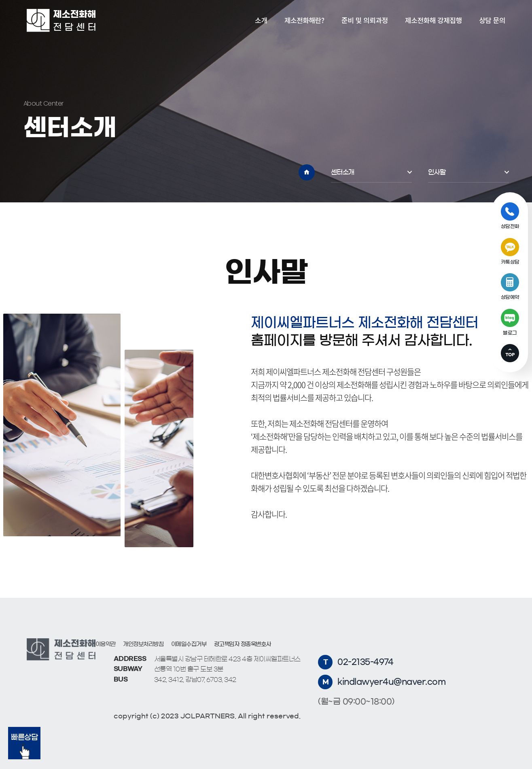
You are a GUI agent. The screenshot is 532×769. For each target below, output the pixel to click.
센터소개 (343, 172)
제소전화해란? (304, 20)
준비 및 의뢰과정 (365, 20)
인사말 (437, 172)
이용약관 (106, 644)
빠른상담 (24, 747)
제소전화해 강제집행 (433, 20)
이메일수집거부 (189, 644)
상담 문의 (492, 20)
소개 (261, 20)
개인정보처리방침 (143, 644)
